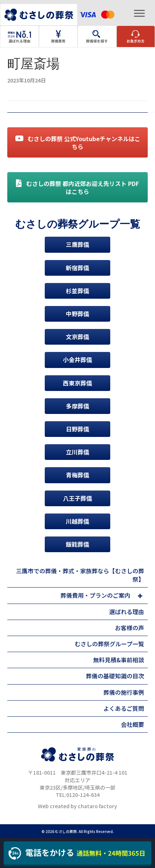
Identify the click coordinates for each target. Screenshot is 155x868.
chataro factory (98, 806)
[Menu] (139, 13)
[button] (140, 596)
